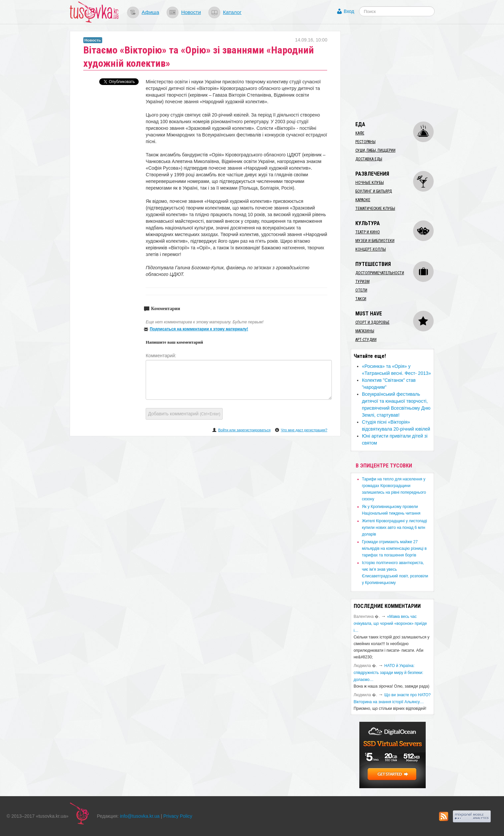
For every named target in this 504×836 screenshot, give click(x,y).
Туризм (362, 282)
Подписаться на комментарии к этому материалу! (199, 329)
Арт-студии (366, 340)
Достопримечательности (380, 273)
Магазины (365, 331)
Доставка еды (369, 159)
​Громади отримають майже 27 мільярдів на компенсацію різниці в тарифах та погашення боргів (394, 548)
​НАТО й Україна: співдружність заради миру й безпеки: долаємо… (389, 673)
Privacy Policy (178, 816)
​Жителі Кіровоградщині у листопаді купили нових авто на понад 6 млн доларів (395, 528)
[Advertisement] (400, 72)
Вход (349, 11)
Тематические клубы (375, 209)
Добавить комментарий (184, 414)
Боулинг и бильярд (374, 191)
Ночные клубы (370, 183)
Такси (361, 299)
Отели (361, 290)
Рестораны (365, 142)
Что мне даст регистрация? (304, 430)
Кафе (360, 133)
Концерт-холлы (371, 249)
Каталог (232, 12)
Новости (191, 12)
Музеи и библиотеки (375, 241)
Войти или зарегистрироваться (244, 430)
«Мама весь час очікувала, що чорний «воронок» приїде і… (390, 624)
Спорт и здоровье (372, 322)
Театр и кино (368, 232)
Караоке (363, 200)
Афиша (150, 12)
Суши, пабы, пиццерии (375, 150)
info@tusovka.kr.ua (140, 816)
